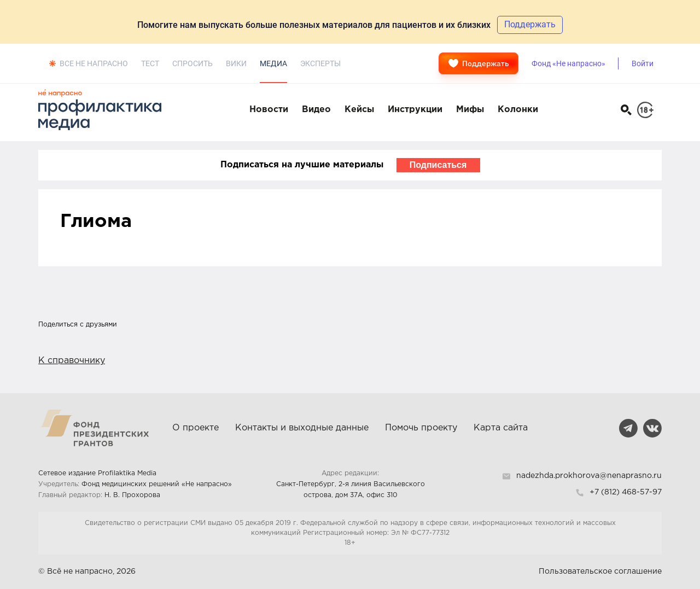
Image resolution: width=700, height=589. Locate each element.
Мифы (470, 110)
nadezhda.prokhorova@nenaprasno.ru (589, 476)
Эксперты (320, 63)
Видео (316, 110)
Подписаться (438, 165)
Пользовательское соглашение (600, 571)
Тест (150, 63)
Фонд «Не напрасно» (568, 63)
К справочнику (72, 361)
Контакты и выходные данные (302, 428)
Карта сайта (501, 428)
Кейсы (359, 110)
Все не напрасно (94, 63)
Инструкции (415, 110)
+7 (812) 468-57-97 (626, 492)
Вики (236, 63)
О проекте (196, 428)
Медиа (273, 63)
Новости (269, 110)
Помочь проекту (421, 428)
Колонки (518, 110)
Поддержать (479, 63)
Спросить (192, 63)
